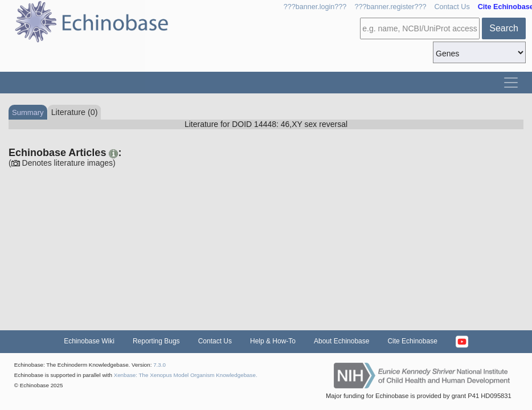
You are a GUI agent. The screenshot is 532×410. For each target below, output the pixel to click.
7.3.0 (159, 365)
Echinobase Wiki (89, 341)
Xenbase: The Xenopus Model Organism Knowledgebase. (186, 375)
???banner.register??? (390, 7)
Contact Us (452, 7)
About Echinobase (341, 341)
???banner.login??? (315, 7)
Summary (28, 112)
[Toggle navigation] (511, 83)
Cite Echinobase (412, 341)
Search (504, 28)
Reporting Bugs (156, 341)
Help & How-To (273, 341)
